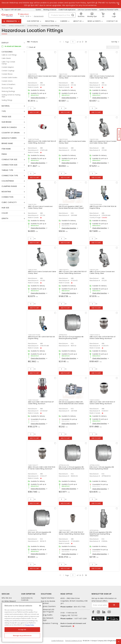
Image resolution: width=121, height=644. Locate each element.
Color (5, 213)
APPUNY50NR (64, 205)
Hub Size (5, 208)
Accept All (22, 630)
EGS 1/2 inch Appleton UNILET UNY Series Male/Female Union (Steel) (71, 207)
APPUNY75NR (64, 400)
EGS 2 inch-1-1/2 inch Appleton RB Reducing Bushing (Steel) (102, 468)
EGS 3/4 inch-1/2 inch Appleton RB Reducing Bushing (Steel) (71, 338)
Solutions (46, 594)
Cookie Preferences (57, 641)
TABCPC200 (63, 139)
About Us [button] (77, 21)
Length (5, 218)
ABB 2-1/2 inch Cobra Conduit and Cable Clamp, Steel (102, 272)
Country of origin (11, 133)
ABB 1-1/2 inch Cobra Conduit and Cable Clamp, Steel (40, 207)
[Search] (62, 15)
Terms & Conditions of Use (73, 641)
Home (4, 26)
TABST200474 (95, 335)
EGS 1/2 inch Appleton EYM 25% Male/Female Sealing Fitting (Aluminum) (101, 534)
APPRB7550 (63, 335)
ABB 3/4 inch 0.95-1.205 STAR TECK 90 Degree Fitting (41, 338)
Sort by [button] (114, 42)
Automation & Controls (27, 599)
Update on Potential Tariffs (109, 10)
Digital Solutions (48, 598)
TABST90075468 (34, 335)
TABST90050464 (96, 205)
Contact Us (112, 21)
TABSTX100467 (33, 400)
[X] (40, 606)
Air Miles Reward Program (9, 602)
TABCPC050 (32, 270)
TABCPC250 (94, 270)
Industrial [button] (50, 21)
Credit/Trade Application (67, 10)
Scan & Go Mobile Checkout (48, 602)
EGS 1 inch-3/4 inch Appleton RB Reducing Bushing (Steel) (39, 533)
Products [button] (12, 21)
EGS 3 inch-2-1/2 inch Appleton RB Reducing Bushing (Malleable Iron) (71, 468)
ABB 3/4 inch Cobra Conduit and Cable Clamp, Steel (42, 77)
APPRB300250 (64, 465)
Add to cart (35, 112)
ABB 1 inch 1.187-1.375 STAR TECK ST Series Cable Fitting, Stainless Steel (72, 533)
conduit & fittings (33, 26)
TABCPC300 (94, 139)
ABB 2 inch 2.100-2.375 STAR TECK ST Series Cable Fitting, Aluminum (103, 338)
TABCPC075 (32, 74)
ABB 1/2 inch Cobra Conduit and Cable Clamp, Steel (42, 272)
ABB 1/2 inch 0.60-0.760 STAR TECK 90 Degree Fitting (103, 207)
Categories (7, 52)
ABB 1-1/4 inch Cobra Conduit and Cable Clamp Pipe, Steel (102, 77)
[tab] (13, 43)
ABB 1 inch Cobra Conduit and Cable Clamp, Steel (72, 77)
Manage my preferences (22, 635)
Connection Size (10, 165)
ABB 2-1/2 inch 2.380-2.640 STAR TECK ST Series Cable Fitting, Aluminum (42, 468)
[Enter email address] (100, 605)
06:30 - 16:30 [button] (25, 16)
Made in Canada (9, 127)
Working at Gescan (50, 10)
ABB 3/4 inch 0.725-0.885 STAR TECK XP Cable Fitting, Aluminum (42, 142)
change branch (39, 16)
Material (6, 106)
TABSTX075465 (34, 139)
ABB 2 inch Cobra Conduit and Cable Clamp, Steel (72, 142)
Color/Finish (8, 181)
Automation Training (49, 623)
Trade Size (6, 117)
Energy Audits (47, 615)
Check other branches (38, 98)
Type (4, 111)
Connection (7, 197)
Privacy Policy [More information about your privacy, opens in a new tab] (30, 625)
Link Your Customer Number (87, 10)
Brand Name (7, 143)
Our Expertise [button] (33, 21)
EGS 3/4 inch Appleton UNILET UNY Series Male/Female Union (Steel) (71, 403)
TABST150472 (64, 270)
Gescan (6, 594)
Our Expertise (28, 594)
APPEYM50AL (94, 530)
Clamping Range (9, 186)
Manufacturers (9, 138)
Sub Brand (7, 122)
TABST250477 (33, 465)
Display (5, 43)
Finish (4, 154)
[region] (22, 622)
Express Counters (48, 606)
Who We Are (7, 598)
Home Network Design (47, 619)
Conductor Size (9, 159)
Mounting (6, 192)
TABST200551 (95, 400)
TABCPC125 (94, 74)
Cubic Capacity (9, 202)
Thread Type (7, 170)
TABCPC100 (63, 74)
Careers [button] (64, 21)
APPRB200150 (95, 465)
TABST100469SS (65, 530)
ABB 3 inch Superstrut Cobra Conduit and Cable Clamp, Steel (103, 142)
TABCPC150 (32, 205)
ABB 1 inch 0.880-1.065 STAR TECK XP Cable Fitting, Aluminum (41, 403)
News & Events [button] (94, 21)
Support (7, 10)
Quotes (38, 10)
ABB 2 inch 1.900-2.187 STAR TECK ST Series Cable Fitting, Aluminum (102, 403)
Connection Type (10, 176)
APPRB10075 (32, 530)
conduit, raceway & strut (16, 26)
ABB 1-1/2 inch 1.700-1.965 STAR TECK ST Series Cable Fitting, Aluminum (73, 272)
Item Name (6, 149)
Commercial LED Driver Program (48, 611)
